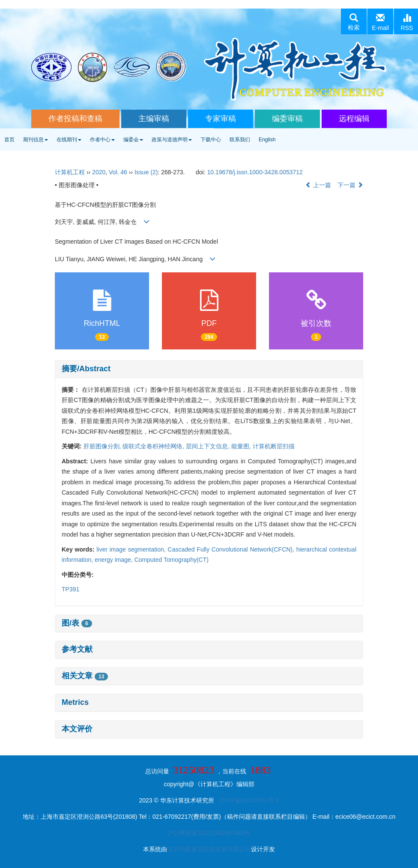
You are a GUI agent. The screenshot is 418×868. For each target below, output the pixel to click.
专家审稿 (221, 119)
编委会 (133, 140)
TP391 (70, 589)
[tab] (209, 369)
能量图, (242, 446)
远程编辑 (354, 119)
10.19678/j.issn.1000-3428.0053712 (255, 172)
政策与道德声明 (172, 140)
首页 (9, 140)
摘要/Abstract (86, 369)
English (267, 140)
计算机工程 (70, 172)
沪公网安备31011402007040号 (209, 833)
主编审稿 (154, 119)
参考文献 (77, 649)
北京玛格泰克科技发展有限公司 (209, 849)
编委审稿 (287, 119)
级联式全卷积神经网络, (154, 446)
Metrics (75, 702)
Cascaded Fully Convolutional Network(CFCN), (232, 549)
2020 (99, 172)
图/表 (77, 623)
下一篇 (350, 185)
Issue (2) (146, 172)
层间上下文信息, (209, 446)
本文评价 (77, 729)
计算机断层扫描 (274, 446)
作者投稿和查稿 (75, 119)
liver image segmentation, (132, 549)
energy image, (115, 560)
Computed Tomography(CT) (172, 560)
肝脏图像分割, (103, 446)
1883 (260, 770)
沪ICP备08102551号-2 (249, 800)
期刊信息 (36, 140)
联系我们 (240, 140)
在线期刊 (69, 140)
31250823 (194, 770)
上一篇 (318, 185)
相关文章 (85, 676)
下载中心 (211, 140)
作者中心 (102, 140)
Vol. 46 (118, 172)
